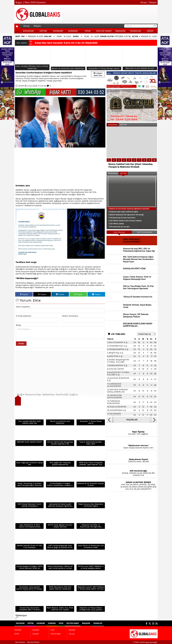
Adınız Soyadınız (23, 307)
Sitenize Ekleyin (33, 642)
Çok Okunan (119, 232)
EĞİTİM (43, 31)
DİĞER (150, 31)
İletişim (153, 2)
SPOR (88, 31)
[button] (31, 42)
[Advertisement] (60, 165)
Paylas (24, 294)
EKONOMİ (58, 31)
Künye (144, 2)
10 (154, 160)
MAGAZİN (120, 31)
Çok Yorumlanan (145, 232)
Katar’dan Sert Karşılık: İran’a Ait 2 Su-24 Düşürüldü (66, 43)
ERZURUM (28, 31)
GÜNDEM (73, 31)
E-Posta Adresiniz (24, 316)
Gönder (21, 344)
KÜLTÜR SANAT (104, 31)
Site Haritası (20, 642)
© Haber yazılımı (145, 642)
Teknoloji (135, 31)
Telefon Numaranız (70, 316)
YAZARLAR (132, 420)
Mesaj (18, 325)
